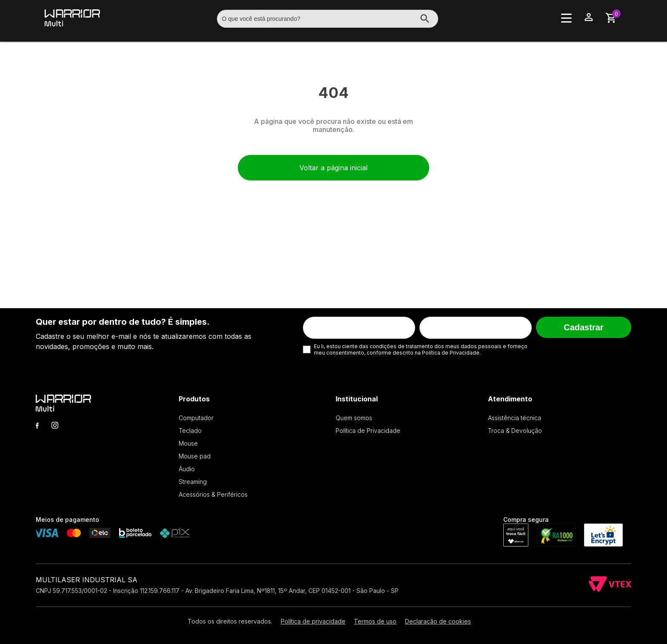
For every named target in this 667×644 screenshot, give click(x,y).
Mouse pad (195, 456)
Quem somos (354, 418)
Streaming (193, 482)
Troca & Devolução (515, 431)
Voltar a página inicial (333, 168)
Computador (196, 418)
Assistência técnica (515, 418)
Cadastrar (583, 327)
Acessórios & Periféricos (213, 494)
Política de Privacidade (368, 431)
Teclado (190, 431)
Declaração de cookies (438, 621)
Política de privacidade (313, 621)
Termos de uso (375, 621)
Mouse (188, 443)
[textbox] (328, 19)
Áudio (187, 469)
